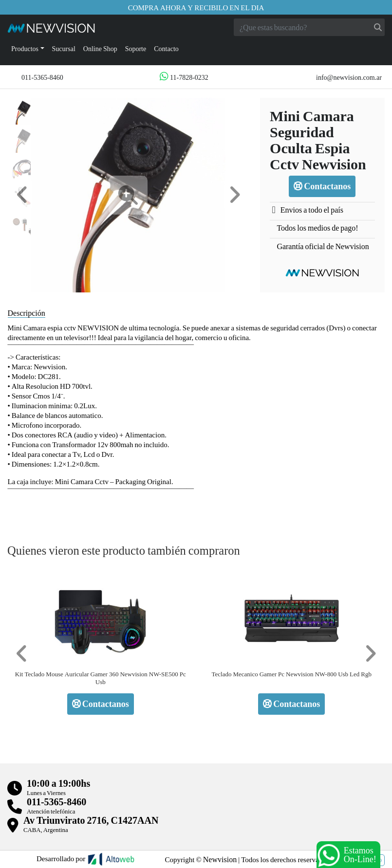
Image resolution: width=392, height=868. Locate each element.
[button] (22, 195)
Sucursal (64, 48)
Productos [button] (25, 48)
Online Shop (100, 48)
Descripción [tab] (27, 313)
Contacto (166, 48)
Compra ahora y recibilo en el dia (196, 7)
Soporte (136, 48)
